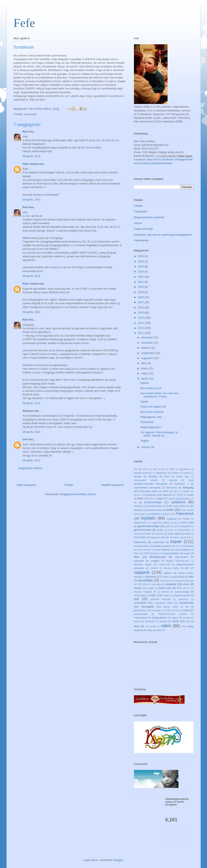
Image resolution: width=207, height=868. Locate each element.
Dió (152, 499)
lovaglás (155, 561)
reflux (153, 595)
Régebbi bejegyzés (113, 485)
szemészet (30, 114)
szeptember (148, 353)
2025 (141, 261)
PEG (179, 588)
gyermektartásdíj (183, 526)
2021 (141, 282)
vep (188, 621)
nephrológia (178, 577)
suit (136, 599)
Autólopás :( (182, 484)
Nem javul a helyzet (152, 412)
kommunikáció (144, 550)
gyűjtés (160, 530)
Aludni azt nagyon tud (153, 407)
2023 (141, 272)
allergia (138, 476)
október (146, 348)
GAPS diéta (187, 522)
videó (166, 626)
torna (187, 610)
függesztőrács (141, 523)
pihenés (165, 592)
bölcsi (186, 491)
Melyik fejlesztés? (151, 427)
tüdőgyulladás (159, 618)
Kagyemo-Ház (158, 537)
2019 (141, 292)
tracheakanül (141, 618)
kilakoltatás (188, 546)
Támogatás (141, 211)
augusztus (147, 358)
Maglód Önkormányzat (178, 561)
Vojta (150, 630)
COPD (179, 495)
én (135, 502)
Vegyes (145, 441)
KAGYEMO (140, 537)
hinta (171, 530)
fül (175, 523)
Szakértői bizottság (160, 599)
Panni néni (165, 588)
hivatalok (138, 534)
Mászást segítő (143, 564)
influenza (160, 534)
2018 (141, 297)
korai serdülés (182, 550)
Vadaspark (150, 621)
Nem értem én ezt (151, 388)
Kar (189, 537)
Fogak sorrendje (143, 229)
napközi (168, 573)
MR (187, 568)
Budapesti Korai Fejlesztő (158, 495)
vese (137, 626)
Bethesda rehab (149, 491)
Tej (187, 607)
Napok (144, 402)
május (145, 373)
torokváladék (141, 614)
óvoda (137, 588)
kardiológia (159, 542)
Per (188, 588)
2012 (141, 328)
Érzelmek (138, 506)
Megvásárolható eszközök (149, 217)
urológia (186, 618)
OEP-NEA (142, 584)
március (146, 447)
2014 (141, 318)
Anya (167, 476)
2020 (141, 287)
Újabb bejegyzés (26, 485)
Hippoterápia (184, 530)
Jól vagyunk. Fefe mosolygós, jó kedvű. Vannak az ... (159, 434)
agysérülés (185, 469)
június (145, 368)
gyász (168, 526)
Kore (136, 553)
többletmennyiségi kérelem (173, 614)
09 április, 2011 (32, 403)
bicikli (166, 491)
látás (137, 557)
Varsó (176, 621)
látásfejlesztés (158, 557)
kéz (177, 546)
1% (136, 469)
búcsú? (137, 495)
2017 (141, 302)
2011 (141, 333)
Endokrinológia (153, 502)
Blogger (118, 860)
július (144, 363)
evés (170, 510)
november (147, 343)
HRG (149, 534)
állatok (187, 473)
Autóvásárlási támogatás (147, 487)
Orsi (25, 439)
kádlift (188, 534)
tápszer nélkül (171, 607)
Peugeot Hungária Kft (145, 592)
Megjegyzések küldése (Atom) (78, 494)
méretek (154, 568)
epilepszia (178, 502)
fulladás (186, 519)
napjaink (142, 572)
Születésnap (186, 603)
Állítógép (153, 476)
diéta (140, 498)
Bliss (176, 491)
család (190, 495)
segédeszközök (182, 595)
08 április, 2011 (32, 156)
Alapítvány (162, 473)
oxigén (151, 588)
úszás (137, 621)
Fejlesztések (141, 240)
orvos (186, 584)
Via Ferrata (151, 626)
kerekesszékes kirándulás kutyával (152, 546)
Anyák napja (183, 477)
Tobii (177, 610)
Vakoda (163, 621)
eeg (160, 498)
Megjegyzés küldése (31, 468)
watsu (159, 630)
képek (176, 541)
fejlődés (148, 518)
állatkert (176, 473)
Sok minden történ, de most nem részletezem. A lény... (159, 395)
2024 (141, 266)
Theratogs (156, 610)
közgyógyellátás (170, 553)
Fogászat (172, 519)
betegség (188, 487)
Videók (138, 223)
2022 (141, 277)
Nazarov (151, 577)
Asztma (173, 480)
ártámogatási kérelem (146, 480)
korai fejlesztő (163, 550)
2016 (141, 308)
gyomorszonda (143, 530)
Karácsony (140, 542)
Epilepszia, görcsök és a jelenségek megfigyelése (163, 235)
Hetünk (145, 383)
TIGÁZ (168, 610)
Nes (191, 577)
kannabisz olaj (176, 537)
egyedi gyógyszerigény (179, 499)
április (145, 378)
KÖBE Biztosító (151, 553)
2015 (141, 313)
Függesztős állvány (161, 523)
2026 (141, 256)
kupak (187, 553)
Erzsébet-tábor (154, 506)
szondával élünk (164, 603)
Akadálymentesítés (143, 473)
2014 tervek (159, 469)
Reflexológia (140, 595)
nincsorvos (165, 581)
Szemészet (147, 422)
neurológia (145, 580)
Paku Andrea (31, 164)
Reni (25, 132)
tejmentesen (140, 610)
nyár (191, 581)
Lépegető (139, 561)
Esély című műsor (176, 506)
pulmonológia (182, 592)
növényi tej (179, 581)
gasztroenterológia (148, 526)
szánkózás (183, 599)
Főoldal (69, 485)
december (147, 337)
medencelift (164, 565)
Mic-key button (172, 568)
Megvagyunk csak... (152, 417)
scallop (166, 595)
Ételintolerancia (154, 510)
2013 (141, 323)
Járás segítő (174, 534)
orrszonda (156, 584)
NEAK (165, 577)
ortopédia (171, 584)
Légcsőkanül (181, 557)
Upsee (175, 618)
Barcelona (172, 487)
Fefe (24, 23)
